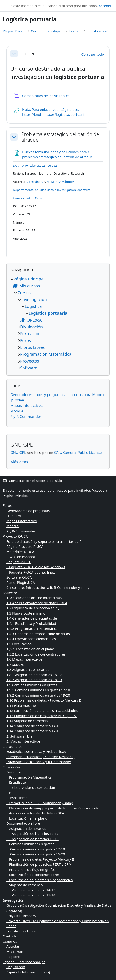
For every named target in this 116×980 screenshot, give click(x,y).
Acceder (105, 6)
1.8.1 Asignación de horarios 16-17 (34, 675)
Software (29, 368)
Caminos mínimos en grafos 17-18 (36, 849)
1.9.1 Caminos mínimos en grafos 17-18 (38, 690)
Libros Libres (32, 347)
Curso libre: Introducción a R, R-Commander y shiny (48, 587)
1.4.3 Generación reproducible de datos (38, 634)
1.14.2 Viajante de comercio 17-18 (33, 731)
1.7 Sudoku (15, 664)
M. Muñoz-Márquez (60, 182)
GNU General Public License (78, 453)
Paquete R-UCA (19, 562)
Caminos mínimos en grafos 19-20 (36, 854)
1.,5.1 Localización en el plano (30, 649)
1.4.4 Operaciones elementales (31, 639)
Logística (76, 31)
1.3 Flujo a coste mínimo (26, 613)
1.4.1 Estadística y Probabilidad (31, 623)
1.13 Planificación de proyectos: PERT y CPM (42, 716)
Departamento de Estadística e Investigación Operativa (52, 190)
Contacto (10, 936)
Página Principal (14, 31)
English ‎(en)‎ (16, 967)
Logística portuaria (100, 31)
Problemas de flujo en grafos (31, 869)
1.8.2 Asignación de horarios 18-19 (34, 680)
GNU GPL (18, 453)
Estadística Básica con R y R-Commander (39, 762)
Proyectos (30, 361)
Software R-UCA (19, 577)
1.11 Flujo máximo (21, 705)
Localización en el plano (27, 818)
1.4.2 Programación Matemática (32, 628)
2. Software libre (19, 736)
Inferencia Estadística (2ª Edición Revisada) (40, 757)
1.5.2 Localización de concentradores (36, 654)
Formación (30, 334)
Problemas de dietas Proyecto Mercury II (40, 859)
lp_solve (17, 400)
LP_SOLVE (14, 516)
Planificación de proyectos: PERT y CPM (39, 864)
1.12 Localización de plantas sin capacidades (42, 710)
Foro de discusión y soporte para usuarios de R (44, 541)
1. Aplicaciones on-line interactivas (34, 598)
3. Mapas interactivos (23, 741)
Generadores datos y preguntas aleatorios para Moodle (58, 395)
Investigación (55, 31)
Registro (13, 957)
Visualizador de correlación (31, 787)
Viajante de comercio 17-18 (31, 895)
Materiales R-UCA (20, 552)
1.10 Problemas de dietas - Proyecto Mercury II (44, 700)
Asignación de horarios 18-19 (32, 839)
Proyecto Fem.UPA (21, 916)
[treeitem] (58, 323)
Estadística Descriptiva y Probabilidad (36, 751)
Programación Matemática (46, 354)
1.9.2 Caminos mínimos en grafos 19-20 (38, 695)
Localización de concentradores (33, 875)
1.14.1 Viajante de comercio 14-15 (33, 726)
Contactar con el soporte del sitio (32, 481)
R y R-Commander (26, 417)
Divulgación (31, 327)
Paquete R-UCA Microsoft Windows (36, 567)
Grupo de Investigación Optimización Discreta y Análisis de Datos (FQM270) (59, 908)
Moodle (17, 411)
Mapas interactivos (26, 406)
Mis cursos (15, 952)
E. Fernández (35, 182)
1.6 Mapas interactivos (24, 659)
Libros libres (13, 746)
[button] (14, 54)
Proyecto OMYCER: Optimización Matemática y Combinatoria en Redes (58, 923)
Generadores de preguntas (28, 511)
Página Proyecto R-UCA (25, 546)
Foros (26, 340)
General (30, 53)
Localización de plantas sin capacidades (39, 880)
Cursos (36, 31)
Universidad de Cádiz (28, 198)
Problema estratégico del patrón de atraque (60, 137)
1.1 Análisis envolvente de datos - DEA (37, 603)
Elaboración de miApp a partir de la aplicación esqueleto (53, 808)
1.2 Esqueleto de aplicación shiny (33, 608)
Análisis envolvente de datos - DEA (35, 813)
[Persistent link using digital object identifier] (35, 165)
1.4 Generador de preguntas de (32, 618)
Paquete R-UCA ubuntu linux (31, 572)
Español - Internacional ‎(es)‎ (24, 962)
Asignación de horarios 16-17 (32, 833)
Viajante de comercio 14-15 (31, 890)
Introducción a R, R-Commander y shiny (40, 803)
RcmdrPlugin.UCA (21, 582)
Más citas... (21, 462)
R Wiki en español (21, 557)
